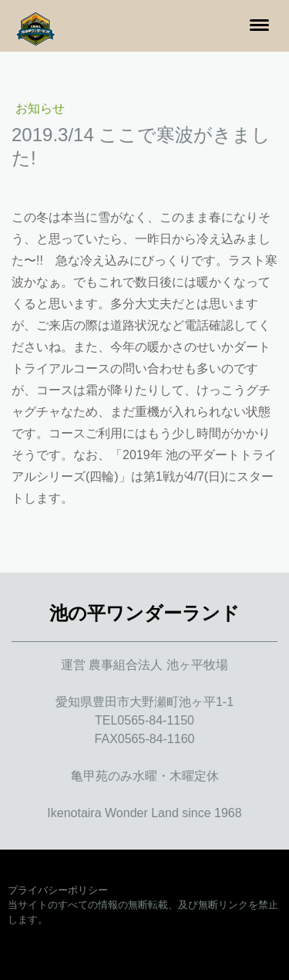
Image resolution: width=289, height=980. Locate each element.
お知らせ (40, 108)
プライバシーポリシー (58, 890)
